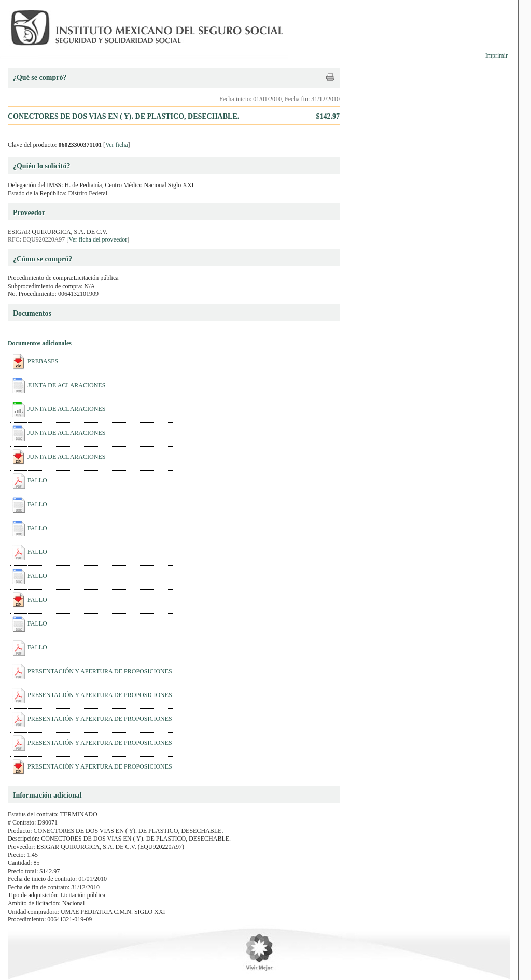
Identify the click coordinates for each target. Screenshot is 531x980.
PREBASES (43, 361)
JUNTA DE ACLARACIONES (66, 385)
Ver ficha (117, 145)
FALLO (37, 480)
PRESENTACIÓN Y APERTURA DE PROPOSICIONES (100, 671)
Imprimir (497, 55)
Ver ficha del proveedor (98, 239)
